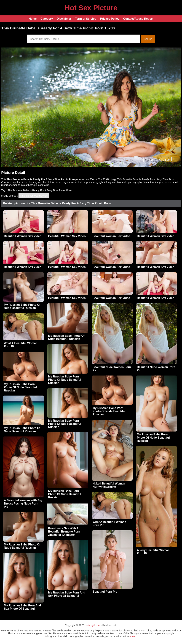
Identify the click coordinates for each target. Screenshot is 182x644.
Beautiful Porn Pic (105, 592)
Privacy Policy (110, 19)
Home (33, 19)
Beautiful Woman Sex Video (23, 236)
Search (148, 39)
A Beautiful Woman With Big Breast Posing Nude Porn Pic (23, 504)
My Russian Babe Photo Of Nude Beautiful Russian (22, 306)
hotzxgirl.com (93, 625)
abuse (133, 636)
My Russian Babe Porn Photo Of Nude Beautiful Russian (65, 380)
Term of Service (86, 19)
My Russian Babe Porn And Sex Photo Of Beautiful (67, 594)
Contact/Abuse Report (138, 19)
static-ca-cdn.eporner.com (34, 196)
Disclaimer (64, 19)
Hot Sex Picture (91, 8)
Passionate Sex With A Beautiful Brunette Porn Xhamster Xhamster (64, 532)
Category (47, 19)
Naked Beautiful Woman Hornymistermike (109, 485)
